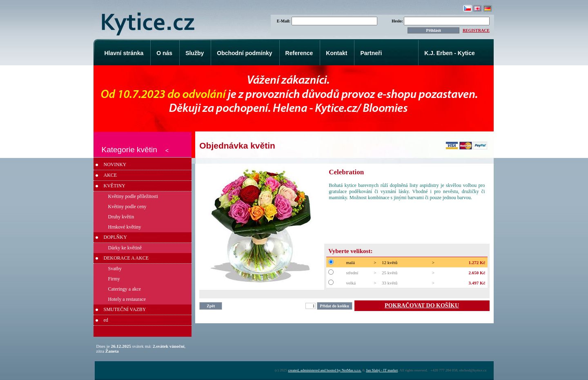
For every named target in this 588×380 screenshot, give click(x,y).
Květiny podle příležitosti (133, 196)
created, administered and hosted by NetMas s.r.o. (324, 370)
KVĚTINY (115, 186)
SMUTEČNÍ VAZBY (125, 309)
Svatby (115, 269)
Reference (299, 53)
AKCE (110, 175)
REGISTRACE (476, 30)
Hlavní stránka (124, 53)
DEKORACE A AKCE (126, 258)
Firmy (114, 279)
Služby (195, 53)
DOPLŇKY (115, 237)
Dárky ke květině (125, 248)
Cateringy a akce (125, 289)
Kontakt (336, 53)
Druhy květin (121, 217)
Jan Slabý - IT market (382, 370)
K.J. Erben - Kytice (450, 53)
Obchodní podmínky (244, 53)
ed (106, 320)
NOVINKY (115, 164)
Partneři (371, 53)
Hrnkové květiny (125, 227)
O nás (164, 53)
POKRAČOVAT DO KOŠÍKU (422, 306)
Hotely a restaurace (127, 299)
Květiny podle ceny (127, 207)
